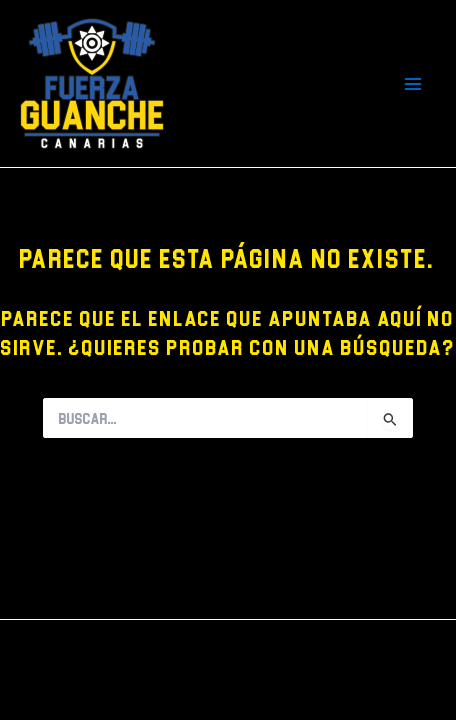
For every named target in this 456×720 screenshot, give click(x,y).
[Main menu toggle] (413, 83)
